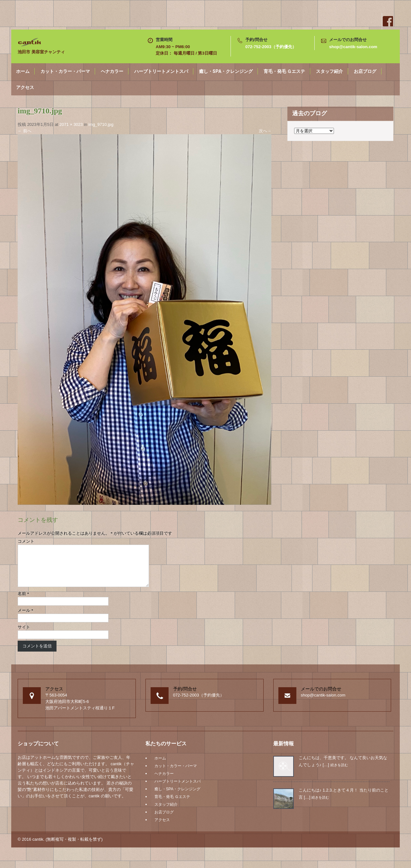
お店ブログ (365, 71)
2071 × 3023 (71, 124)
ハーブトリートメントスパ (161, 71)
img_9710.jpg (101, 124)
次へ (265, 131)
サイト (24, 635)
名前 (23, 601)
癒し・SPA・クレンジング (226, 71)
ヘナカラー (112, 71)
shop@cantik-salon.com (353, 47)
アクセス (25, 87)
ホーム (23, 71)
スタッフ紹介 (329, 71)
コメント (26, 541)
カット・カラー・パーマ (65, 71)
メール (26, 618)
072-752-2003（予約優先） (271, 47)
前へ (25, 131)
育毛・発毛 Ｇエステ (284, 71)
